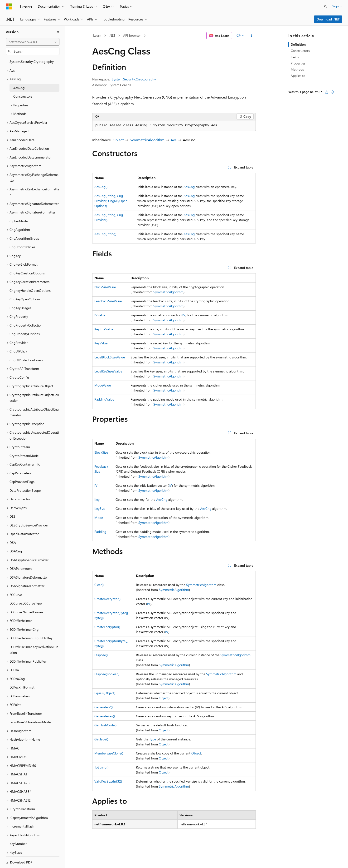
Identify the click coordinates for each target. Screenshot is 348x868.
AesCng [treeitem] (19, 88)
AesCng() (101, 187)
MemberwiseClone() (109, 753)
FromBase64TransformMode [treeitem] (30, 722)
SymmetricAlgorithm (147, 140)
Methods (297, 69)
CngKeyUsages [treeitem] (20, 308)
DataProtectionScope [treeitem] (25, 490)
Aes (174, 140)
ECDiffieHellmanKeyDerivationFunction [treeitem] (34, 650)
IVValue (100, 315)
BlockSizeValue (105, 287)
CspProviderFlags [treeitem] (22, 482)
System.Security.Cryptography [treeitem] (32, 62)
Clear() (99, 585)
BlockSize (101, 452)
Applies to (298, 76)
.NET (112, 35)
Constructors (300, 51)
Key (97, 499)
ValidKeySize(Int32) (108, 781)
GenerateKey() (105, 716)
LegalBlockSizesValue (110, 357)
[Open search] (326, 6)
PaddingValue (104, 399)
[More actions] (252, 36)
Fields (295, 57)
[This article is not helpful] (332, 92)
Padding (100, 532)
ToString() (101, 767)
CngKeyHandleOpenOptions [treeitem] (30, 290)
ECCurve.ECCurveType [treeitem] (26, 603)
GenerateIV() (104, 707)
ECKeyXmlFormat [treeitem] (22, 687)
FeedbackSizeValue (108, 301)
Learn (97, 35)
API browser (132, 35)
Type (153, 739)
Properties (298, 63)
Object (118, 140)
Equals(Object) (105, 693)
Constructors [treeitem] (23, 96)
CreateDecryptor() (107, 599)
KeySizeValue (104, 329)
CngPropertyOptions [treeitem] (25, 334)
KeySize (100, 508)
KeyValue (101, 343)
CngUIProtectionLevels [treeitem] (26, 360)
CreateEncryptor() (107, 627)
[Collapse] (58, 32)
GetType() (101, 739)
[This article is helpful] (327, 92)
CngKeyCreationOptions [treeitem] (27, 273)
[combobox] (33, 42)
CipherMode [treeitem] (19, 221)
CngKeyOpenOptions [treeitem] (25, 299)
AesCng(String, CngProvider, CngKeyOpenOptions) (111, 201)
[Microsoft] (9, 6)
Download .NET (328, 19)
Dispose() (101, 655)
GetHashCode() (105, 725)
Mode (99, 518)
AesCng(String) (105, 234)
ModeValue (103, 385)
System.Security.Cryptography (134, 79)
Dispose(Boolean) (107, 674)
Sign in (337, 6)
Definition (298, 44)
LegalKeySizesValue (108, 371)
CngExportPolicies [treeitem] (22, 247)
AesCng (189, 187)
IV (184, 315)
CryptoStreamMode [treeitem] (24, 456)
